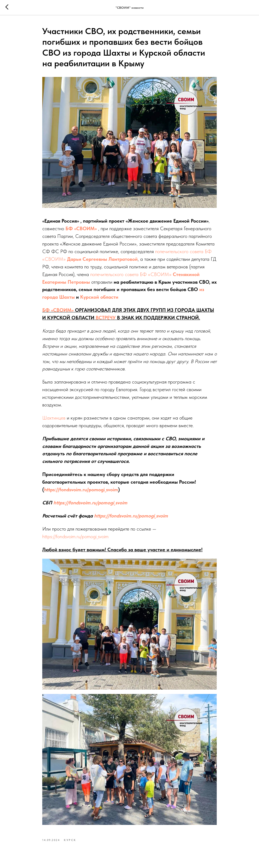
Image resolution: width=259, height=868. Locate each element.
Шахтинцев (54, 418)
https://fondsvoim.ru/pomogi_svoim (81, 490)
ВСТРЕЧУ (106, 318)
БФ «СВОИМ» (81, 228)
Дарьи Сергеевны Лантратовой (102, 259)
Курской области (99, 297)
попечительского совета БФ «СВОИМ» (131, 274)
